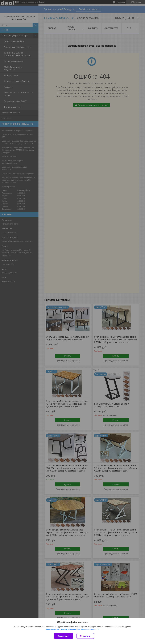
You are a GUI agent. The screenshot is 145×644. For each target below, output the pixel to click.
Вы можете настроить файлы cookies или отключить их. (71, 629)
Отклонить (85, 636)
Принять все (64, 636)
